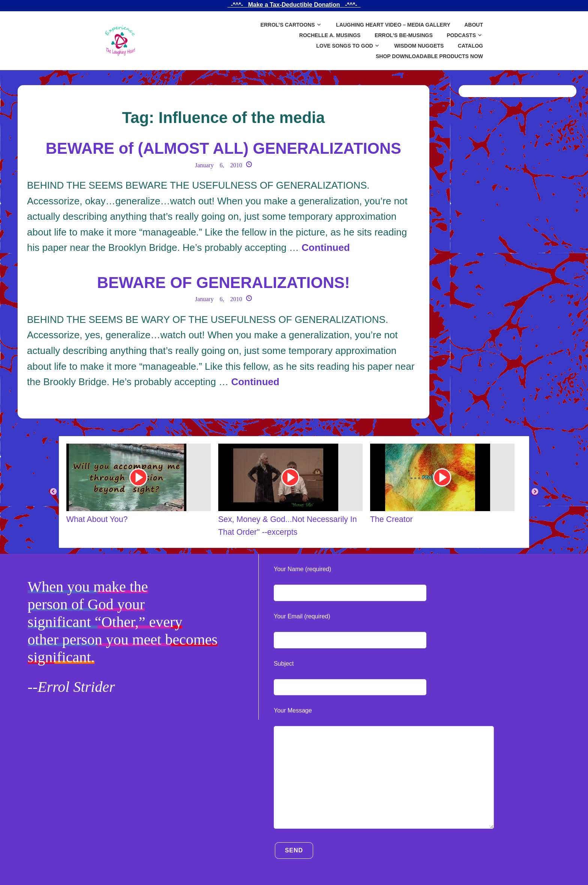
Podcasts (461, 35)
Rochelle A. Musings (330, 35)
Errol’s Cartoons (287, 25)
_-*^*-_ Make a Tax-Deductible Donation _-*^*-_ (294, 5)
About (474, 25)
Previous (53, 492)
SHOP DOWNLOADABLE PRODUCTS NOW (429, 56)
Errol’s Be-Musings (404, 35)
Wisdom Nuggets (419, 46)
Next (535, 492)
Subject (284, 664)
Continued (326, 247)
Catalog (470, 46)
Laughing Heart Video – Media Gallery (393, 25)
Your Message (293, 710)
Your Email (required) (302, 616)
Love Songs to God (344, 46)
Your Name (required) (302, 569)
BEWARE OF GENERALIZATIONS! (223, 283)
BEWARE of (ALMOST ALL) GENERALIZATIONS (223, 148)
